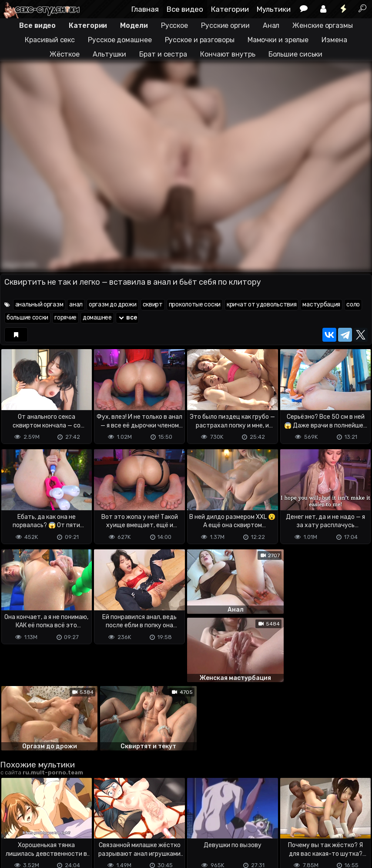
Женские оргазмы (323, 25)
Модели (134, 25)
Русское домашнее (120, 40)
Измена (334, 40)
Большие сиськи (296, 54)
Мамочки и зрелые (278, 40)
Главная (145, 9)
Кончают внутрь (228, 54)
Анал (271, 25)
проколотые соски (195, 304)
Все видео (185, 9)
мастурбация (321, 304)
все (127, 318)
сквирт (153, 304)
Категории (230, 9)
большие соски (27, 318)
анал (76, 304)
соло (353, 304)
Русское (174, 25)
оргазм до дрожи (113, 304)
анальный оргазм (39, 304)
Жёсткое (65, 54)
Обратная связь (91, 827)
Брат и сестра (163, 54)
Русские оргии (225, 25)
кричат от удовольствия (261, 304)
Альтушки (109, 54)
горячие (65, 318)
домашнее (97, 318)
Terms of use (45, 827)
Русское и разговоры (200, 40)
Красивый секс (50, 40)
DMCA (14, 827)
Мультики (274, 9)
